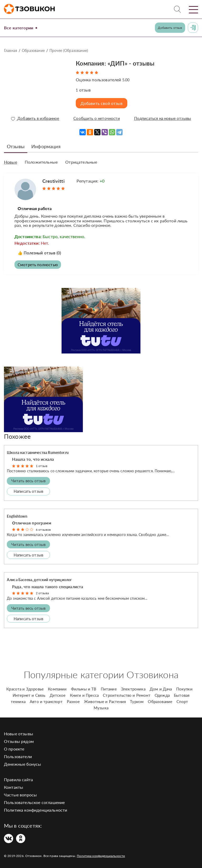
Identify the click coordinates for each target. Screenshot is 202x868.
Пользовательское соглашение (34, 801)
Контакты (14, 786)
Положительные (41, 161)
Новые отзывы (19, 732)
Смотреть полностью (39, 263)
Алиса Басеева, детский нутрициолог (39, 578)
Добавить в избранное (35, 119)
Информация (46, 145)
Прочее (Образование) (69, 50)
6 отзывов (43, 528)
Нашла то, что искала (33, 458)
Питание (109, 687)
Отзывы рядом (19, 740)
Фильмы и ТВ (84, 687)
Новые (11, 161)
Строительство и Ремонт (127, 694)
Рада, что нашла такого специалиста (48, 585)
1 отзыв (42, 465)
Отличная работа (37, 206)
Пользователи (18, 755)
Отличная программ (32, 522)
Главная (11, 50)
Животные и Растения (105, 700)
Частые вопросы (20, 793)
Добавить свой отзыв (102, 103)
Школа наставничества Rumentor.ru (38, 451)
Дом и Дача (161, 687)
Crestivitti (54, 179)
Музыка (101, 706)
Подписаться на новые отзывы (162, 119)
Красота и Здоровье (25, 687)
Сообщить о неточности (96, 119)
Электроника (133, 687)
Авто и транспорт (46, 700)
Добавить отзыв (170, 28)
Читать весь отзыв (29, 479)
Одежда (162, 694)
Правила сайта (18, 778)
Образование (33, 50)
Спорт (182, 700)
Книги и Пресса (84, 694)
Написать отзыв (28, 490)
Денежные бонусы (22, 762)
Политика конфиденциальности (36, 808)
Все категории (20, 28)
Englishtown (17, 515)
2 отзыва (42, 592)
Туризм (137, 700)
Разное (73, 700)
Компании (57, 687)
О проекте (14, 747)
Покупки (184, 687)
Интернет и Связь (29, 694)
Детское (58, 694)
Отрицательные (81, 161)
